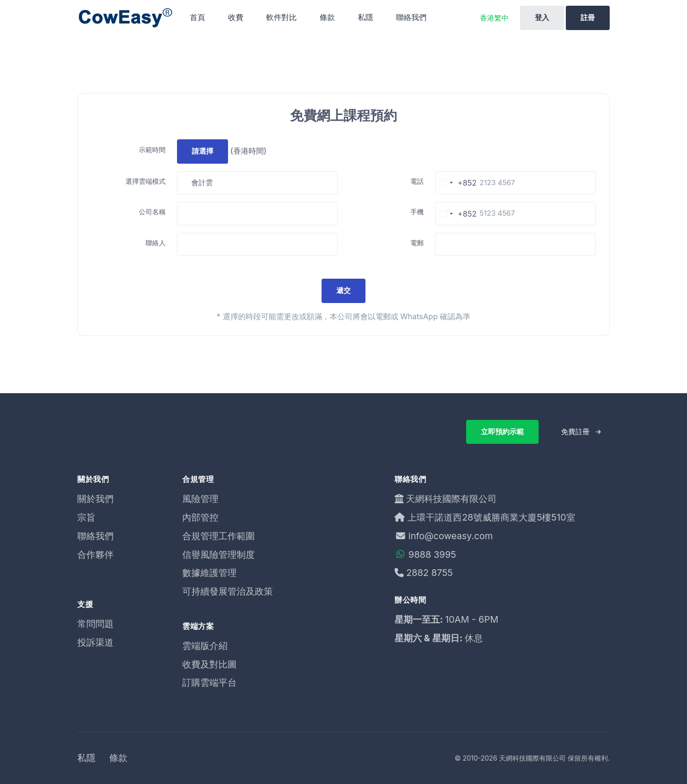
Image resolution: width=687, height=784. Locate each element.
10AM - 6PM (472, 619)
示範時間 (152, 150)
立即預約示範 (502, 432)
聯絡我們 (411, 17)
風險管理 (200, 499)
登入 (542, 17)
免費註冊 (575, 432)
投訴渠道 (95, 642)
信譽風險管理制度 (219, 554)
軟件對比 (281, 17)
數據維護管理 (209, 573)
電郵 (417, 243)
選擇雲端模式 (146, 181)
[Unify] (125, 18)
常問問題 (95, 624)
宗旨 (86, 517)
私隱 (365, 17)
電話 (417, 181)
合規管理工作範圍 (219, 536)
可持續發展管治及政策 (228, 591)
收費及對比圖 (209, 664)
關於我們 (95, 499)
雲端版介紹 (205, 646)
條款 (327, 17)
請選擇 (203, 151)
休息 (474, 638)
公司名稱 (152, 212)
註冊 (588, 17)
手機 (417, 212)
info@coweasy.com (444, 536)
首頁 (198, 17)
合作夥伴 (95, 554)
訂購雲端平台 (209, 682)
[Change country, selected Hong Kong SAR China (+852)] (456, 183)
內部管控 (200, 517)
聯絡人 (156, 243)
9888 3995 (425, 554)
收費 (236, 17)
